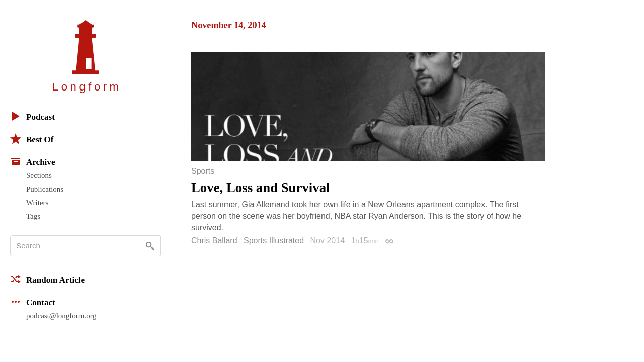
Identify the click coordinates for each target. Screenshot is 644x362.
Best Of (32, 139)
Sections (39, 175)
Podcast (32, 116)
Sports (203, 171)
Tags (33, 216)
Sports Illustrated (274, 241)
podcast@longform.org (61, 316)
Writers (37, 203)
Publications (45, 189)
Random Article (47, 279)
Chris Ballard (214, 241)
